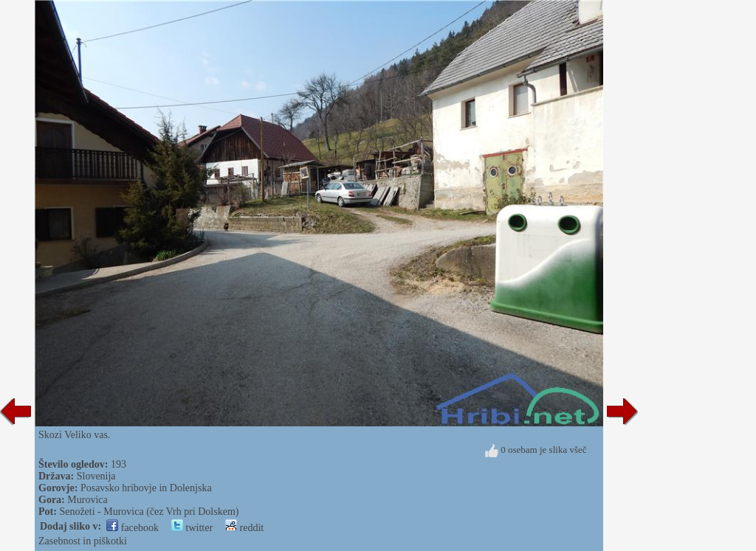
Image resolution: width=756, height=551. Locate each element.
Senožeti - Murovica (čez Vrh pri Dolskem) (149, 512)
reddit (244, 528)
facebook (133, 528)
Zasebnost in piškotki (83, 541)
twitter (192, 528)
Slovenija (96, 476)
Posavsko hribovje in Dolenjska (146, 488)
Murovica (87, 500)
